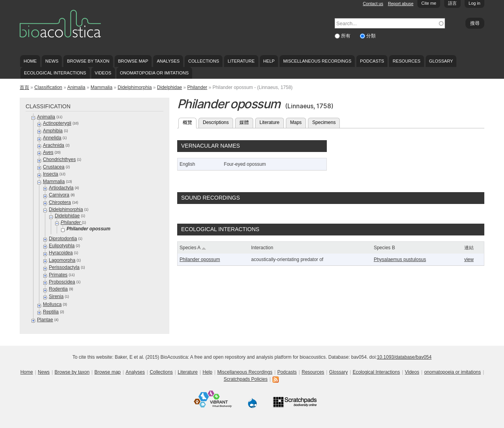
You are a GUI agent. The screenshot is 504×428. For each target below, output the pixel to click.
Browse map (133, 61)
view (469, 259)
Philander (197, 87)
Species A (193, 248)
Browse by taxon (88, 61)
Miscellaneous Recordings (317, 61)
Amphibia (53, 131)
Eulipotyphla (62, 246)
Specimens (324, 122)
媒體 (244, 122)
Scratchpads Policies (246, 379)
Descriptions (216, 122)
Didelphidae (170, 87)
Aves (48, 152)
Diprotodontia (63, 239)
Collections (204, 61)
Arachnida (54, 145)
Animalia (76, 87)
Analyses (168, 61)
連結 (469, 248)
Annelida (52, 138)
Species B (384, 248)
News (52, 61)
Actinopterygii (57, 123)
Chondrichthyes (59, 159)
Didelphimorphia (135, 87)
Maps (296, 122)
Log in (474, 3)
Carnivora (59, 195)
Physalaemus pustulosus (400, 259)
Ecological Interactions (55, 73)
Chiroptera (60, 202)
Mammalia (101, 87)
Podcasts (372, 61)
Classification (48, 87)
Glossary (441, 61)
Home (30, 61)
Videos (103, 73)
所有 (346, 36)
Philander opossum (200, 259)
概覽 (190, 122)
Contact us (373, 4)
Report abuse (401, 4)
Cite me (429, 3)
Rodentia (58, 289)
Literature (241, 61)
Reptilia (51, 312)
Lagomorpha (62, 260)
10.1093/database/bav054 (404, 357)
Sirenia (56, 296)
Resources (406, 61)
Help (269, 61)
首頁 (24, 87)
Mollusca (52, 304)
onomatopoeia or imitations (154, 73)
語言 (452, 3)
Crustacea (54, 167)
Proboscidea (62, 282)
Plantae (45, 320)
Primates (58, 275)
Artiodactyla (61, 188)
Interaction (262, 248)
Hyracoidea (61, 253)
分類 (371, 36)
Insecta (51, 174)
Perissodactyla (64, 267)
